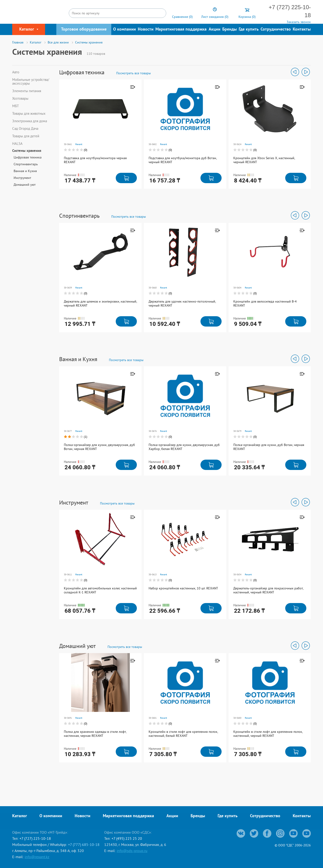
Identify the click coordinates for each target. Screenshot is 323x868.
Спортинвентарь (26, 164)
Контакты (302, 30)
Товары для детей (26, 136)
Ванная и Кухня (25, 171)
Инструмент (22, 178)
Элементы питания (27, 91)
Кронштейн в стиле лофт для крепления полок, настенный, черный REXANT (268, 734)
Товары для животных (29, 114)
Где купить (249, 30)
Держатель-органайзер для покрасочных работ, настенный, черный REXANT (268, 590)
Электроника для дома (30, 121)
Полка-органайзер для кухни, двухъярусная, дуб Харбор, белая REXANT (184, 447)
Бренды (230, 30)
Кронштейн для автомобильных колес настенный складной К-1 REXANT (100, 590)
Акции (215, 30)
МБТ (15, 106)
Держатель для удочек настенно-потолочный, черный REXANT (182, 303)
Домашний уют (25, 185)
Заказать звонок (299, 22)
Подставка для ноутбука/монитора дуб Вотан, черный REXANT (183, 160)
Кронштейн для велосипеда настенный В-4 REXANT (265, 303)
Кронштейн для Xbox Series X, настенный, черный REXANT (264, 160)
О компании (125, 30)
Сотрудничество (276, 30)
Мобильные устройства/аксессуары (31, 82)
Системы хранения (27, 151)
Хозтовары (20, 99)
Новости (146, 30)
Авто (16, 72)
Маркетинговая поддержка (181, 30)
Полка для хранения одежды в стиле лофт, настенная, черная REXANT (95, 734)
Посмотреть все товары (133, 73)
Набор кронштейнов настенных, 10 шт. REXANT (183, 588)
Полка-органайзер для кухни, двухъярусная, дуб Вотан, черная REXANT (99, 447)
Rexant (79, 144)
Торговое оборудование (84, 30)
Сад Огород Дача (25, 129)
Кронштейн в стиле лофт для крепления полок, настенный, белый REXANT (183, 734)
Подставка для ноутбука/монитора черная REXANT (95, 160)
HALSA (17, 144)
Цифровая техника (28, 157)
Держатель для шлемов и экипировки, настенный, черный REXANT (100, 303)
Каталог (20, 816)
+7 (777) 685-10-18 (84, 844)
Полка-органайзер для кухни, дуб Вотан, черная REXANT (269, 447)
